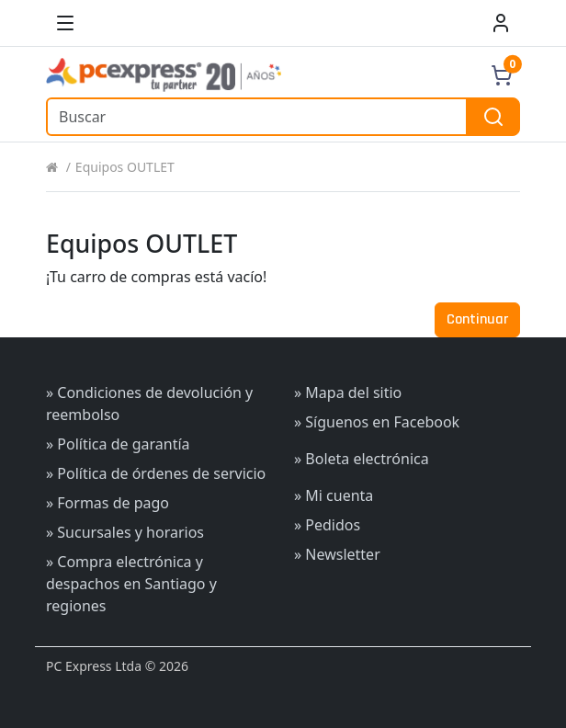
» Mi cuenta (334, 495)
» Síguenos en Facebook (377, 422)
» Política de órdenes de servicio (156, 473)
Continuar (477, 319)
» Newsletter (337, 554)
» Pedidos (327, 525)
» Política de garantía (118, 444)
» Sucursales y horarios (125, 532)
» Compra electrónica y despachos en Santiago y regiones (131, 584)
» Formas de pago (108, 503)
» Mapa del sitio (348, 392)
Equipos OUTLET (125, 167)
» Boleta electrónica (362, 459)
